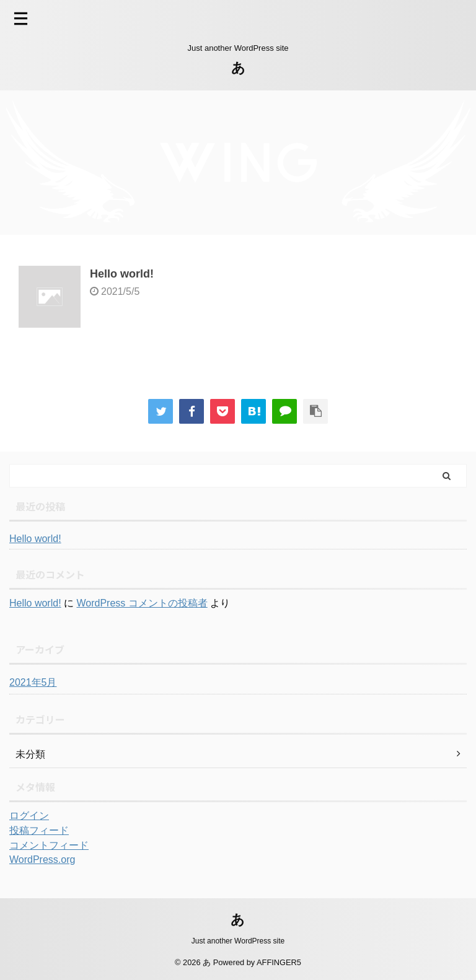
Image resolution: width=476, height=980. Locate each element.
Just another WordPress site (238, 941)
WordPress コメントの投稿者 (142, 603)
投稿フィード (39, 830)
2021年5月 (33, 682)
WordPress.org (42, 860)
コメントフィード (49, 845)
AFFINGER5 (279, 962)
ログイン (29, 816)
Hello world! (122, 274)
